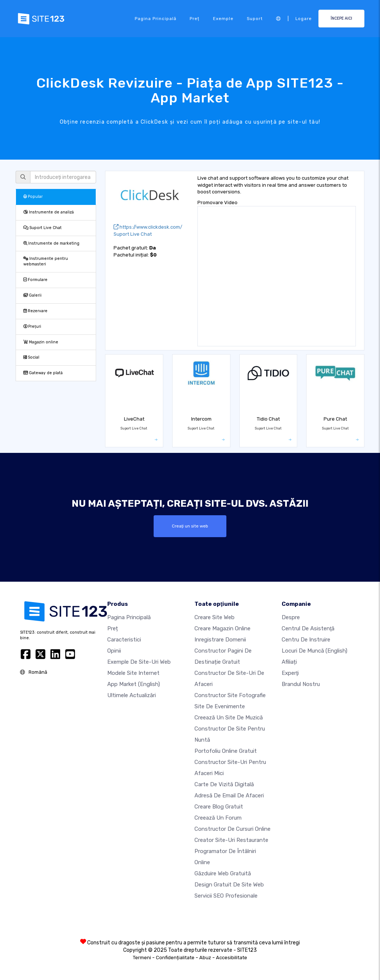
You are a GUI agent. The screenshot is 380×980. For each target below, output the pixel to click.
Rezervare (35, 311)
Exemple (223, 19)
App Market (134, 684)
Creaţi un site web (190, 526)
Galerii (32, 295)
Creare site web (214, 617)
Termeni (142, 958)
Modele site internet (133, 673)
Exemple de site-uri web (139, 662)
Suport (255, 19)
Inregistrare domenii (220, 640)
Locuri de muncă (315, 651)
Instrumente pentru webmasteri (46, 261)
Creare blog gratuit (219, 807)
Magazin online (41, 342)
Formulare (35, 280)
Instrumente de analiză (49, 212)
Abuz (205, 958)
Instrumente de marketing (51, 243)
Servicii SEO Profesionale (226, 896)
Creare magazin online (222, 628)
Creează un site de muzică (229, 718)
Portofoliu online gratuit (226, 751)
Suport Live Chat (42, 228)
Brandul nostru (301, 684)
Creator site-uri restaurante (231, 840)
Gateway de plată (43, 373)
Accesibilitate (232, 958)
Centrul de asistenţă (308, 628)
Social (31, 357)
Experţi (290, 673)
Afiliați (289, 662)
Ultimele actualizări (132, 695)
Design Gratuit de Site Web (229, 885)
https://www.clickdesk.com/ (148, 227)
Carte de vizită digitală (224, 784)
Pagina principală (155, 19)
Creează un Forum (218, 818)
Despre (291, 617)
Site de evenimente (220, 706)
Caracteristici (124, 640)
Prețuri (32, 326)
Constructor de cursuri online (232, 829)
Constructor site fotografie (230, 695)
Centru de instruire (306, 640)
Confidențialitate (175, 958)
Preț (195, 19)
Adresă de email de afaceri (229, 796)
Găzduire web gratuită (223, 873)
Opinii (114, 651)
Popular (33, 197)
